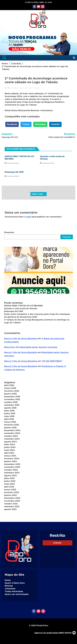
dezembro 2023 (12, 464)
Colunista (28, 88)
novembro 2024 (12, 433)
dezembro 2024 (12, 430)
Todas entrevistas (14, 591)
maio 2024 (9, 450)
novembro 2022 (12, 501)
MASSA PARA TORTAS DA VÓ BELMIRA (23, 306)
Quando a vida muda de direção (21, 308)
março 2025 (10, 422)
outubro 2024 (11, 436)
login (29, 217)
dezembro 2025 (12, 397)
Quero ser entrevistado (17, 594)
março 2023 (10, 490)
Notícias (9, 586)
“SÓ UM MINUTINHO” (52, 361)
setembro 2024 (12, 439)
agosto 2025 (10, 408)
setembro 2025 (12, 405)
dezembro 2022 (12, 498)
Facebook (12, 124)
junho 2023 (10, 481)
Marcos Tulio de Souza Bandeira (21, 339)
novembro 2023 (12, 467)
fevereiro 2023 (12, 492)
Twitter (26, 124)
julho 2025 (9, 411)
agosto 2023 (10, 476)
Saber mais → (38, 194)
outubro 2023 (11, 470)
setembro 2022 (12, 507)
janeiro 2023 (10, 495)
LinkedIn (55, 124)
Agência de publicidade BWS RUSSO (55, 633)
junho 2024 (10, 447)
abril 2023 (9, 487)
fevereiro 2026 (12, 391)
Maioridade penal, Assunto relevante (39, 347)
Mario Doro (10, 347)
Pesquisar (9, 232)
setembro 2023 (12, 473)
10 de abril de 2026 (12, 163)
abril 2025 (9, 419)
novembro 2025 (12, 399)
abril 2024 (9, 453)
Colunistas (10, 589)
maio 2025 (9, 416)
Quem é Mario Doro (15, 583)
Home (8, 580)
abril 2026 (9, 385)
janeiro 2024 (10, 461)
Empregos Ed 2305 (14, 172)
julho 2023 (9, 478)
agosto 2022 (10, 509)
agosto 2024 (10, 442)
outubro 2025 (11, 402)
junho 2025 (10, 413)
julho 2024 (9, 445)
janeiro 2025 (10, 428)
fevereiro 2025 (11, 425)
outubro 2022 (11, 504)
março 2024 (10, 456)
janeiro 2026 (10, 394)
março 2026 (10, 388)
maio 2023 (9, 484)
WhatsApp (40, 124)
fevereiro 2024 (12, 459)
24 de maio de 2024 (15, 88)
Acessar (57, 543)
